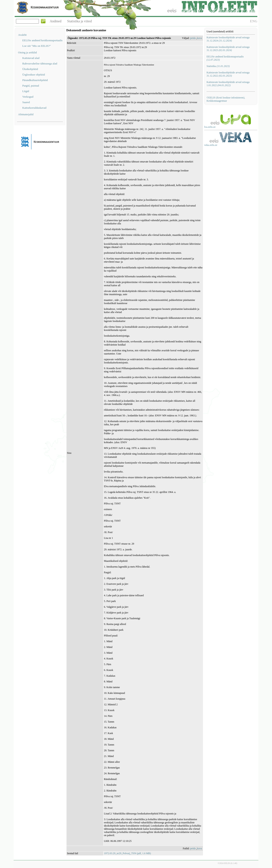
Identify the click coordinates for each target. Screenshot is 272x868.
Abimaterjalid (26, 114)
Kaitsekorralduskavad (34, 108)
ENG (254, 21)
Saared (26, 102)
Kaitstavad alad (31, 58)
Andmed (56, 21)
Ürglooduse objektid (34, 75)
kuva (199, 38)
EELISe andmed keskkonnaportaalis (42, 40)
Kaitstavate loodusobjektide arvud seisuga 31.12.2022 (228, 74)
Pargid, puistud (31, 86)
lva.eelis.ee (210, 127)
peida (193, 38)
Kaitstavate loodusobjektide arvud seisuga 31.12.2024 (228, 39)
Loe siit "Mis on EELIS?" (37, 46)
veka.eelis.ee (211, 145)
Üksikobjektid (30, 69)
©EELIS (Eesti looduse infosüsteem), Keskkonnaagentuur (226, 99)
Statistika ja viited (79, 21)
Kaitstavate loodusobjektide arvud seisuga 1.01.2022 (228, 84)
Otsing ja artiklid (27, 52)
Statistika (218, 66)
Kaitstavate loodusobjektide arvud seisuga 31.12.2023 (228, 49)
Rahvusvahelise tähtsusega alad (40, 63)
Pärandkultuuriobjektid (35, 80)
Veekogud (28, 97)
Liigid (26, 91)
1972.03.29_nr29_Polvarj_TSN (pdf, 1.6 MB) (127, 853)
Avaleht (22, 35)
